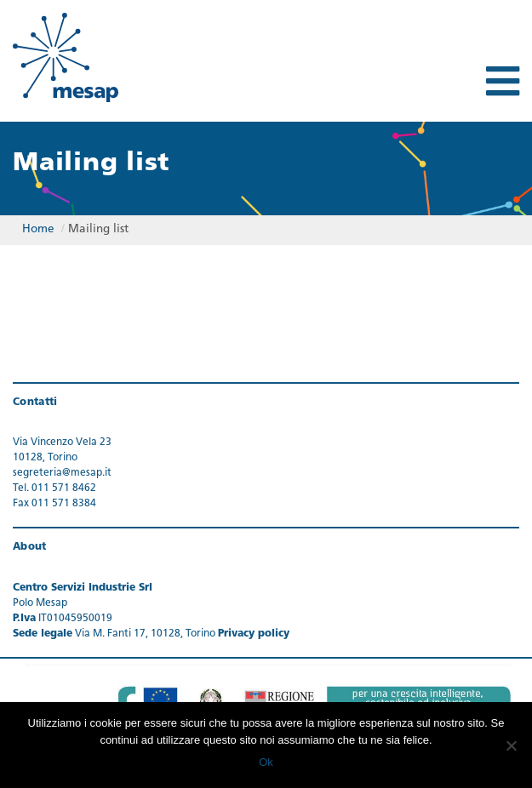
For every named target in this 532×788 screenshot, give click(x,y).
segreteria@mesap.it (62, 473)
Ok (266, 762)
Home (38, 229)
